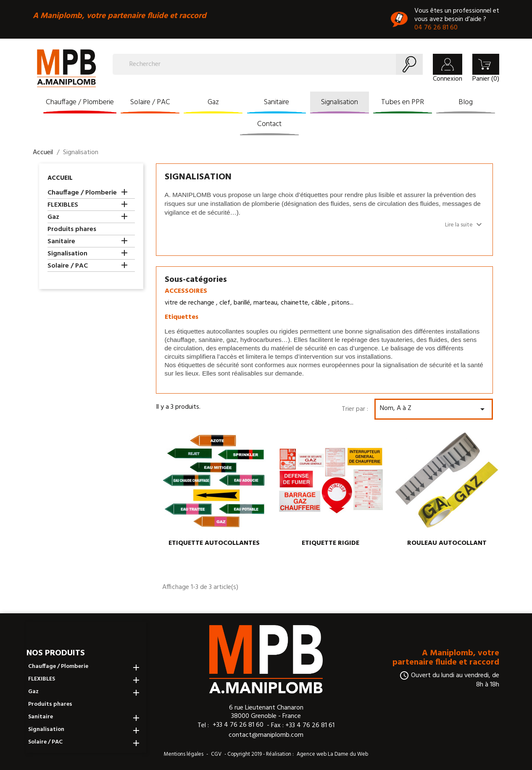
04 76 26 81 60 (436, 28)
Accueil (60, 178)
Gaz (213, 102)
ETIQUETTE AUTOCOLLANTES (214, 543)
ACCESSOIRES (186, 291)
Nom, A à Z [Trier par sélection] (434, 409)
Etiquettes (182, 317)
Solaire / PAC (150, 102)
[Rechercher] (268, 64)
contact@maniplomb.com (266, 735)
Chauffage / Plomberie (80, 102)
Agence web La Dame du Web (332, 754)
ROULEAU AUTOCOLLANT (447, 543)
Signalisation (340, 102)
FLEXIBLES (63, 206)
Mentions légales (184, 754)
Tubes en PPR (403, 102)
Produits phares (72, 230)
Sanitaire (277, 102)
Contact (269, 124)
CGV (216, 754)
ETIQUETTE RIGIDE (331, 543)
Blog (466, 102)
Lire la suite (465, 225)
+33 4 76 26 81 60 (238, 725)
